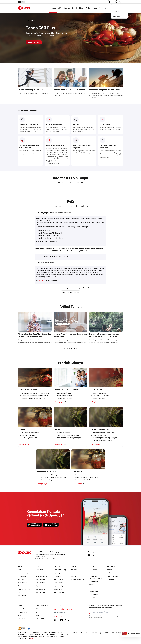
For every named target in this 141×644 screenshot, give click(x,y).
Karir (37, 612)
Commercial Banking (60, 570)
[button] (70, 213)
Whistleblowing (97, 633)
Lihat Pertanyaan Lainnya (70, 292)
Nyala (20, 570)
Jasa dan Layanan (23, 609)
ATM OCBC (93, 573)
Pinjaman (21, 586)
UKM (60, 8)
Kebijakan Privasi (84, 633)
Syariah (75, 8)
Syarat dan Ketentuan (42, 606)
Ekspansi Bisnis (58, 576)
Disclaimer (74, 633)
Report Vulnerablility (117, 633)
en (23, 2)
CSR (108, 583)
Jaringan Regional (59, 592)
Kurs (19, 616)
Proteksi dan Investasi (78, 580)
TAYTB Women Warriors (43, 573)
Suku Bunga (21, 619)
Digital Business (40, 583)
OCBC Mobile (93, 570)
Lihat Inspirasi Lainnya (70, 349)
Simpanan (21, 580)
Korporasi (67, 8)
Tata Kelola (110, 580)
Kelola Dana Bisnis (41, 576)
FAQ (37, 609)
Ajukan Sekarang (34, 42)
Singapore (116, 7)
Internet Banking (94, 582)
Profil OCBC (110, 573)
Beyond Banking (41, 586)
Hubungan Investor (113, 576)
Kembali (31, 20)
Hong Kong (116, 16)
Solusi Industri (58, 589)
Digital (82, 8)
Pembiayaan (75, 573)
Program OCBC (22, 596)
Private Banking (23, 576)
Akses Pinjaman (40, 580)
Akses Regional (40, 592)
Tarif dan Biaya (22, 612)
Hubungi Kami (58, 617)
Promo (20, 592)
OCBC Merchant (94, 595)
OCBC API (92, 598)
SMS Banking (93, 588)
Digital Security (40, 619)
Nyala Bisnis (39, 570)
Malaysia (115, 11)
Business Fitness (41, 589)
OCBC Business (94, 585)
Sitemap (106, 633)
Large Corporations (59, 573)
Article (38, 616)
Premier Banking (23, 573)
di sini (41, 280)
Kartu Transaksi (23, 583)
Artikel (88, 8)
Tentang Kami (97, 8)
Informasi (110, 570)
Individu (53, 8)
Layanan (74, 576)
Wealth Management (24, 589)
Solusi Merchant (94, 591)
